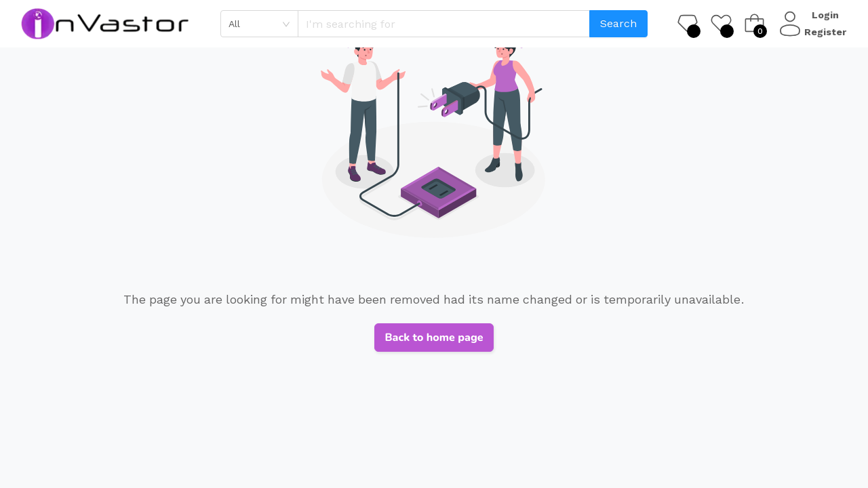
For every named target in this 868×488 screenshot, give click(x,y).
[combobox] (259, 24)
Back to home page (434, 338)
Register (827, 32)
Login (827, 15)
